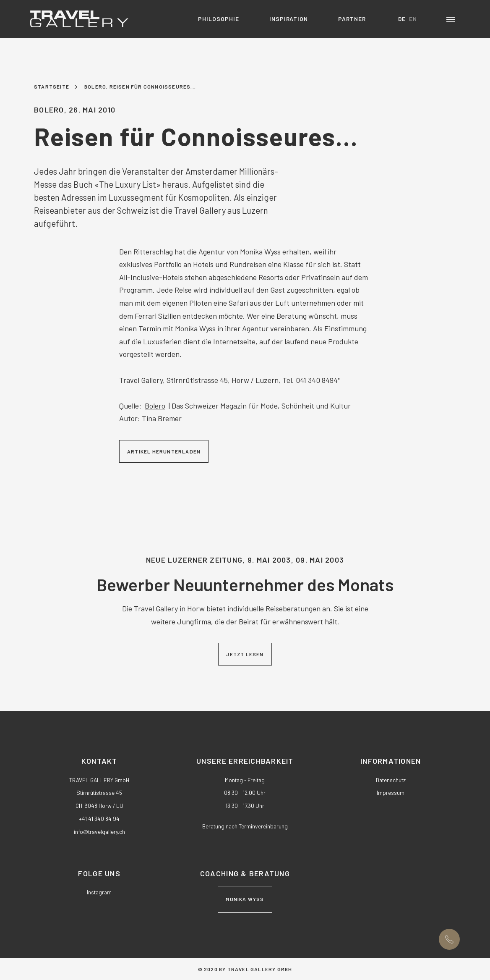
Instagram (99, 892)
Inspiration (289, 19)
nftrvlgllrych (99, 832)
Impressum (391, 793)
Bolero (155, 406)
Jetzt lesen (245, 654)
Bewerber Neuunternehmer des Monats (245, 584)
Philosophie (219, 19)
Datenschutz (391, 780)
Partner (352, 19)
